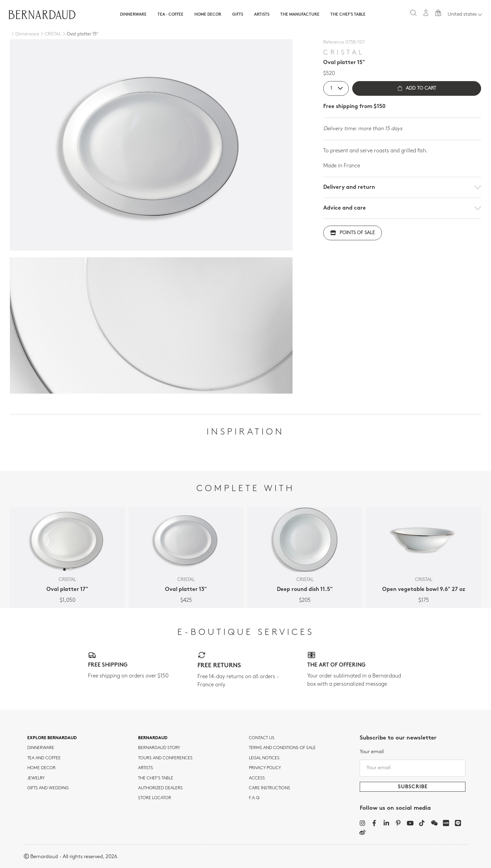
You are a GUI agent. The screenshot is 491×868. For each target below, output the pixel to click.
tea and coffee (44, 758)
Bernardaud (153, 738)
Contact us (262, 738)
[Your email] (413, 768)
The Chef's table (348, 15)
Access (257, 778)
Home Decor (208, 15)
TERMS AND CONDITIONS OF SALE (282, 748)
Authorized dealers (160, 788)
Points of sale (353, 233)
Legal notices (264, 758)
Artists (262, 15)
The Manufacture (300, 15)
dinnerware (41, 748)
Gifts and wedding (48, 788)
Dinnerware (133, 15)
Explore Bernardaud (52, 738)
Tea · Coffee (170, 15)
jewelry (36, 778)
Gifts (238, 15)
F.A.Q (254, 798)
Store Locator (155, 798)
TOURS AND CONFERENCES (165, 758)
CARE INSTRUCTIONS (270, 788)
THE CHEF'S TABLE (156, 778)
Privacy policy (265, 768)
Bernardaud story (159, 748)
